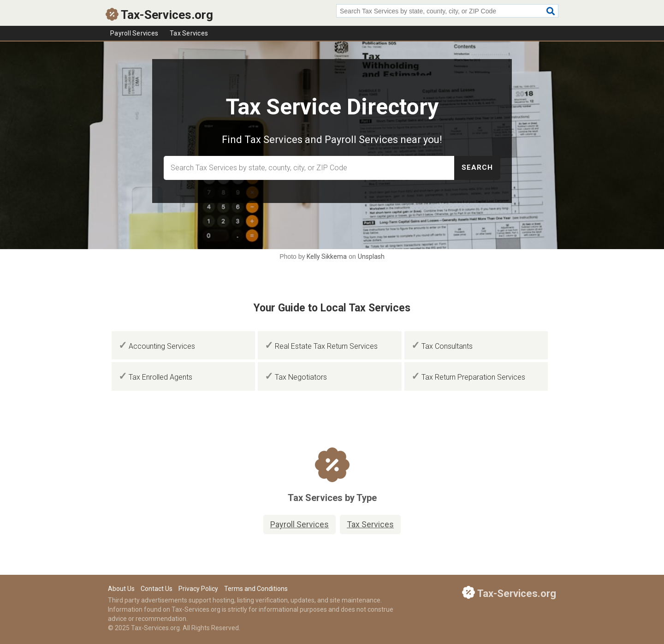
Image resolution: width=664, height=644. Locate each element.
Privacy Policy (198, 589)
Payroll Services (134, 33)
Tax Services (189, 33)
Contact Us (157, 589)
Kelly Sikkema (327, 256)
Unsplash (371, 256)
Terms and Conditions (256, 589)
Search (477, 167)
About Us (121, 589)
